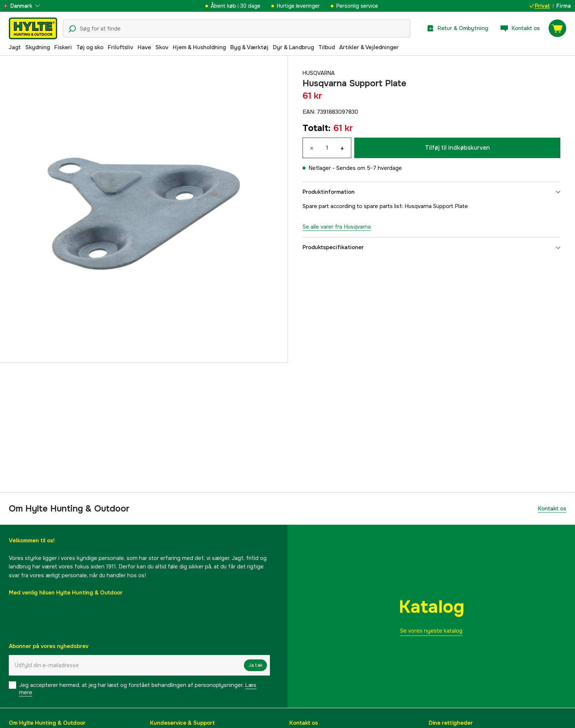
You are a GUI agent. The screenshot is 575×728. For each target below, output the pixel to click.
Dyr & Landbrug (293, 47)
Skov (162, 47)
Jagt (15, 47)
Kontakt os (552, 509)
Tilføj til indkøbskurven (457, 148)
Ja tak (255, 665)
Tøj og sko (90, 47)
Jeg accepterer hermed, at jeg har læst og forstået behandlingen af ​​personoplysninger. (138, 689)
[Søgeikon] (72, 29)
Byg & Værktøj (249, 47)
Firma (563, 6)
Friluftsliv (120, 47)
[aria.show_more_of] (27, 6)
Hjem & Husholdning (199, 47)
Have (144, 47)
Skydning (38, 47)
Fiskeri (63, 47)
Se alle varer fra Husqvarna (337, 227)
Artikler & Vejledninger (369, 47)
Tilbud (327, 47)
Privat (540, 6)
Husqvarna (319, 73)
